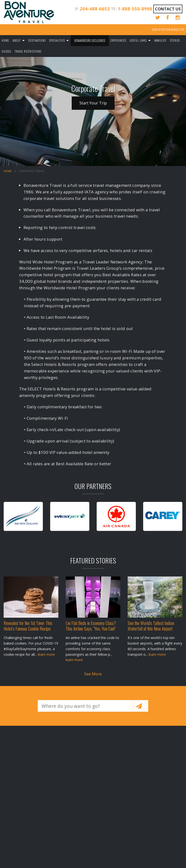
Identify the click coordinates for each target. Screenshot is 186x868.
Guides (6, 51)
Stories (175, 40)
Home (5, 40)
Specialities (57, 40)
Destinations (37, 40)
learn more (46, 654)
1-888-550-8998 (135, 9)
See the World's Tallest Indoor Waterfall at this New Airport (151, 626)
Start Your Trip (93, 103)
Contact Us (168, 9)
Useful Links (138, 40)
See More (93, 674)
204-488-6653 (95, 9)
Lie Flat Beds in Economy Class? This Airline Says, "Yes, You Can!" (91, 626)
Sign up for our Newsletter (168, 30)
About (17, 40)
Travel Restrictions (28, 51)
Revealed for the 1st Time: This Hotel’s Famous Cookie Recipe (28, 626)
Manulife (160, 40)
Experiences (118, 40)
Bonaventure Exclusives (90, 40)
